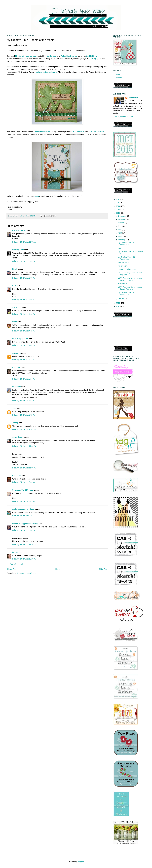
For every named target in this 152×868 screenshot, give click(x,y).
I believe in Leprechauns (46, 72)
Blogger (81, 862)
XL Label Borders (96, 132)
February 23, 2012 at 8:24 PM (24, 379)
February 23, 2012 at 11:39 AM (24, 242)
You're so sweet (124, 262)
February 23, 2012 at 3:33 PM (24, 278)
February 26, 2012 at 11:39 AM (24, 545)
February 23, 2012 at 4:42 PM (24, 331)
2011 (118, 303)
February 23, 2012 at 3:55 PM (24, 300)
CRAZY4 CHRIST (19, 231)
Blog (94, 59)
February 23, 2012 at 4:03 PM (24, 314)
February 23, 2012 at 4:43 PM (24, 345)
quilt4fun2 (17, 387)
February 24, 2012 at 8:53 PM (24, 530)
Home (58, 569)
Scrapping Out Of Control (23, 490)
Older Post (103, 569)
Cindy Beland (18, 437)
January (121, 299)
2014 (118, 206)
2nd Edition (92, 56)
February (122, 240)
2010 (118, 306)
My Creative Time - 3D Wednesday (126, 244)
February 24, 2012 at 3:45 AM (24, 516)
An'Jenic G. (17, 307)
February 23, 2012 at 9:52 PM (24, 415)
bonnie (15, 552)
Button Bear (122, 284)
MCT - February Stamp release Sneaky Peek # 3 (130, 279)
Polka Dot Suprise (69, 56)
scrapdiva (16, 353)
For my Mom (123, 266)
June (120, 226)
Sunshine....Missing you (127, 269)
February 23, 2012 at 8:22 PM (24, 360)
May (120, 230)
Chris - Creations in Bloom (23, 509)
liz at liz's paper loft (20, 339)
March (121, 236)
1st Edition (52, 56)
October (121, 223)
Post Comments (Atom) (26, 573)
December (122, 216)
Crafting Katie (18, 250)
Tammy (15, 423)
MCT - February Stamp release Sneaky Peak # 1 (130, 288)
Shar (14, 408)
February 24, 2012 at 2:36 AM (24, 482)
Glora (15, 322)
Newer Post (12, 569)
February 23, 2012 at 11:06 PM (24, 446)
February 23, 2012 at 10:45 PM (24, 429)
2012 (118, 213)
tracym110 (17, 367)
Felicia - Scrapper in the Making (25, 524)
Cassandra (17, 476)
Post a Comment (16, 564)
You (119, 248)
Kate (14, 286)
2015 (118, 203)
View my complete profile (123, 116)
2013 (118, 210)
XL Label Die (78, 132)
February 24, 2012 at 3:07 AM (24, 501)
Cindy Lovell (133, 98)
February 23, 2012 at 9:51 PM (24, 401)
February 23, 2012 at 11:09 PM (24, 468)
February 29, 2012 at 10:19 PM (24, 559)
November (122, 219)
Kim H (15, 269)
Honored (119, 77)
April (120, 233)
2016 (118, 199)
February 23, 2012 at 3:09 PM (24, 261)
